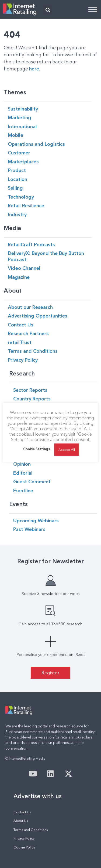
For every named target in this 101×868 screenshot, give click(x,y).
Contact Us (22, 812)
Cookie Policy (24, 847)
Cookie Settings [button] (37, 449)
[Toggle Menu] (93, 9)
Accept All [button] (67, 449)
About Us (21, 821)
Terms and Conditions (31, 830)
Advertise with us (38, 796)
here (34, 69)
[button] (48, 10)
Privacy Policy (24, 838)
